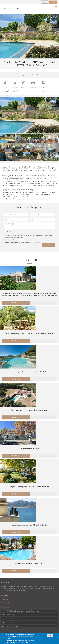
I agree (50, 636)
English (45, 2)
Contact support (6, 602)
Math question (9, 240)
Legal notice (5, 599)
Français (53, 2)
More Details (16, 303)
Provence (29, 75)
